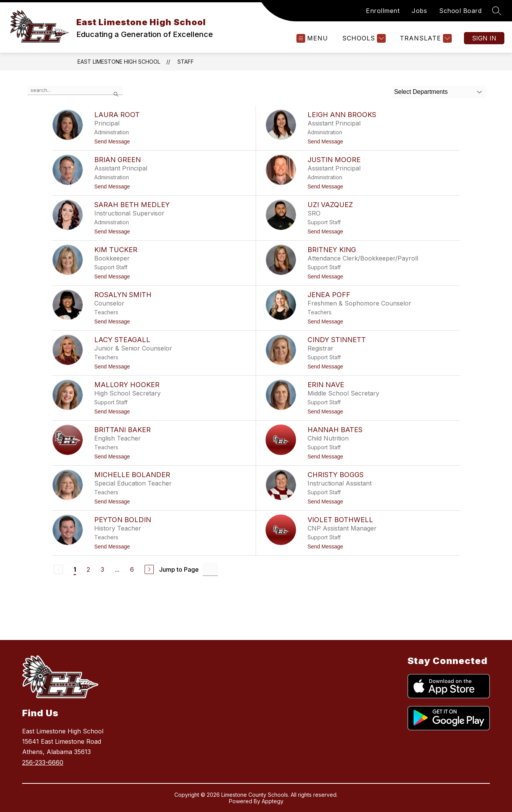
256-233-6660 (43, 762)
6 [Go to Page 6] (132, 569)
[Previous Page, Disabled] (58, 569)
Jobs (419, 11)
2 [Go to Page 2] (88, 569)
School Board (460, 11)
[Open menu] (312, 38)
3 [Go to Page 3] (102, 569)
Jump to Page (179, 569)
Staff (186, 62)
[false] (75, 90)
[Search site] (497, 11)
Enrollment (383, 11)
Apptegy (273, 801)
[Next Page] (149, 569)
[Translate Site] (425, 38)
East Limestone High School (119, 62)
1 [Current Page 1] (75, 569)
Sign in (484, 38)
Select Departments (421, 92)
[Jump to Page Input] (210, 569)
